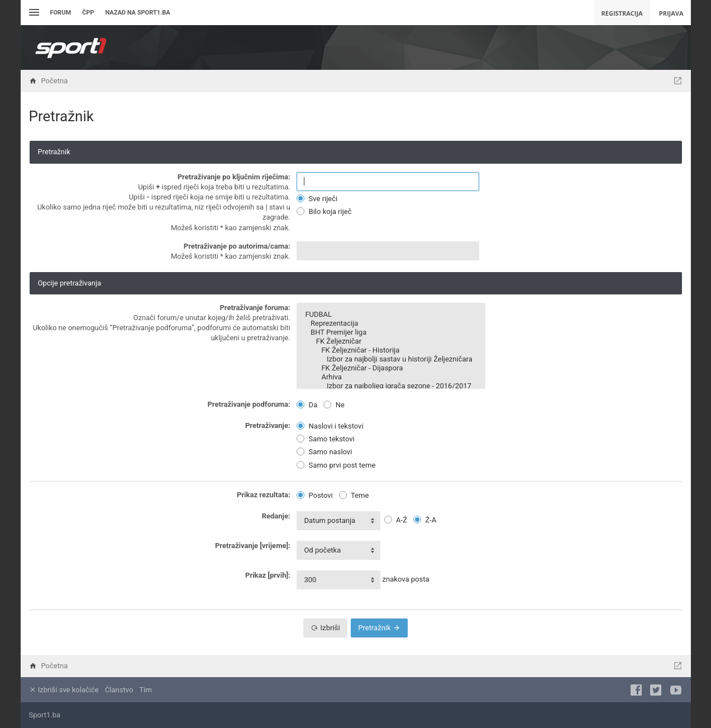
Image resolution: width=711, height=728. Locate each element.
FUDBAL (391, 315)
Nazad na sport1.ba (137, 13)
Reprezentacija (391, 323)
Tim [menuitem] (146, 690)
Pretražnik (379, 628)
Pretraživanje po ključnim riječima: (234, 177)
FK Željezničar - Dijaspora (391, 368)
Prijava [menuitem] (671, 13)
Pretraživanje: (268, 425)
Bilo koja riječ (324, 211)
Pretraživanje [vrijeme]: (253, 546)
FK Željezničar (391, 341)
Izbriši (325, 628)
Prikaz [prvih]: (268, 575)
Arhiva (391, 377)
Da (307, 405)
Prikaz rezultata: (264, 495)
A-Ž (396, 520)
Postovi (314, 495)
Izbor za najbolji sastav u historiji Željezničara (391, 359)
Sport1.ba (45, 715)
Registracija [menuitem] (622, 13)
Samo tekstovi (325, 439)
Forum (61, 13)
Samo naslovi (324, 452)
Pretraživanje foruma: (255, 308)
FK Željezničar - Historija (391, 350)
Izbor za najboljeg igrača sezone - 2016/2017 (391, 386)
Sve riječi (317, 199)
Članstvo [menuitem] (119, 690)
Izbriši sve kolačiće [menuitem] (64, 690)
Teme (354, 495)
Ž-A (425, 520)
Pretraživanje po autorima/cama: (237, 246)
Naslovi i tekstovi (330, 426)
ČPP (88, 13)
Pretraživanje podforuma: (249, 404)
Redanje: (276, 516)
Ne (334, 405)
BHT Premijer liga (391, 332)
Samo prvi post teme (336, 465)
